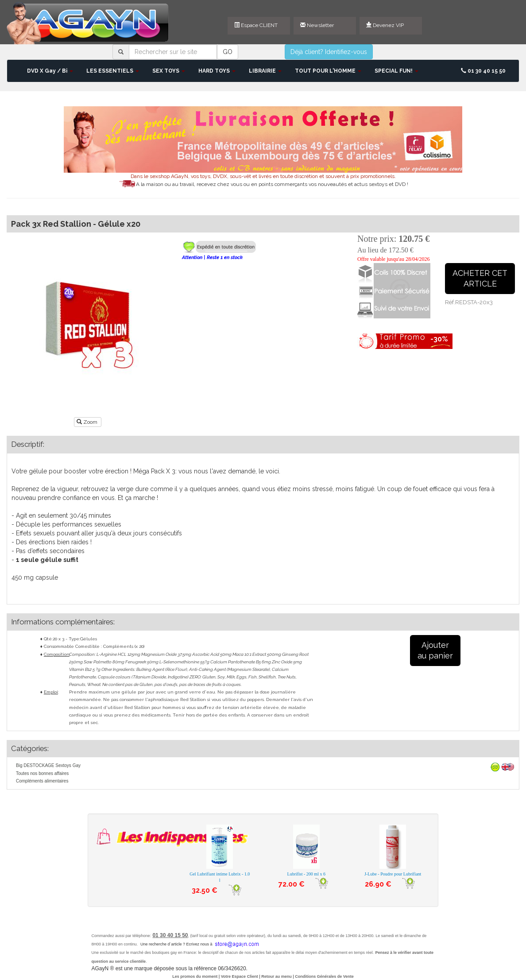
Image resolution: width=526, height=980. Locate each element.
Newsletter (317, 25)
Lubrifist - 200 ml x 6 (306, 874)
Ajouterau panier (435, 650)
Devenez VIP (385, 25)
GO (228, 52)
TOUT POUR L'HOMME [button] (328, 71)
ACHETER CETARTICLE (480, 278)
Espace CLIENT (256, 25)
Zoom (88, 422)
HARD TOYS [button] (217, 71)
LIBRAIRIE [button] (265, 71)
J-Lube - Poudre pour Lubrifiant (393, 874)
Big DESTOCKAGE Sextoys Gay (48, 765)
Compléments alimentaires (42, 781)
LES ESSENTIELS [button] (113, 71)
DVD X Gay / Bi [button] (50, 71)
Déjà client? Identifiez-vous (329, 52)
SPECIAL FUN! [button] (396, 71)
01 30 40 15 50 (483, 71)
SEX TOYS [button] (169, 71)
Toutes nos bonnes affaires (42, 773)
